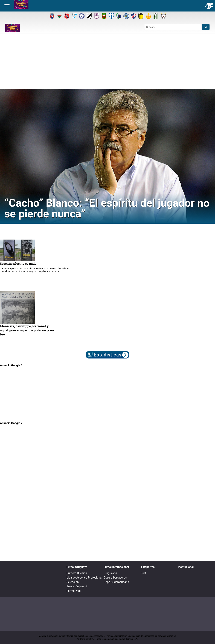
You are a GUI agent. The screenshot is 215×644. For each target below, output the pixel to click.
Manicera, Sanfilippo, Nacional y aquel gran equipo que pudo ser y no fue (27, 330)
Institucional (186, 567)
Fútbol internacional (116, 567)
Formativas (74, 591)
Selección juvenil (77, 586)
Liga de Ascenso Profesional (84, 578)
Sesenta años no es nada (18, 264)
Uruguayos (110, 573)
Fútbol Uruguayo (77, 567)
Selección (73, 582)
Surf (143, 573)
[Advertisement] (107, 63)
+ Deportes (148, 567)
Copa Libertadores (115, 578)
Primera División (77, 573)
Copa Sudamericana (116, 582)
